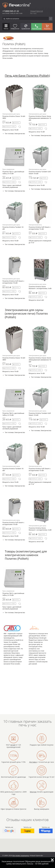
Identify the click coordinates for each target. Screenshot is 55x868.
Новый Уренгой (37, 11)
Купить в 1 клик (10, 127)
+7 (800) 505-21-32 (11, 11)
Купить (17, 123)
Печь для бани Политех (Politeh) (27, 75)
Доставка (33, 762)
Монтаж (33, 792)
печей (13, 745)
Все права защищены (21, 856)
